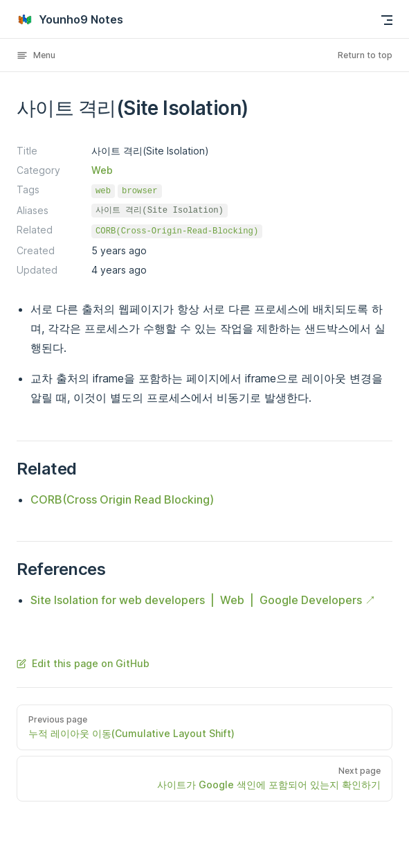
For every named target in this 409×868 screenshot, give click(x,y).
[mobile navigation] (387, 20)
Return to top (365, 55)
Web (102, 170)
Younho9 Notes (70, 19)
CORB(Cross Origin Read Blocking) (122, 499)
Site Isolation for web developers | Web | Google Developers (196, 600)
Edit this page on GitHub (83, 663)
